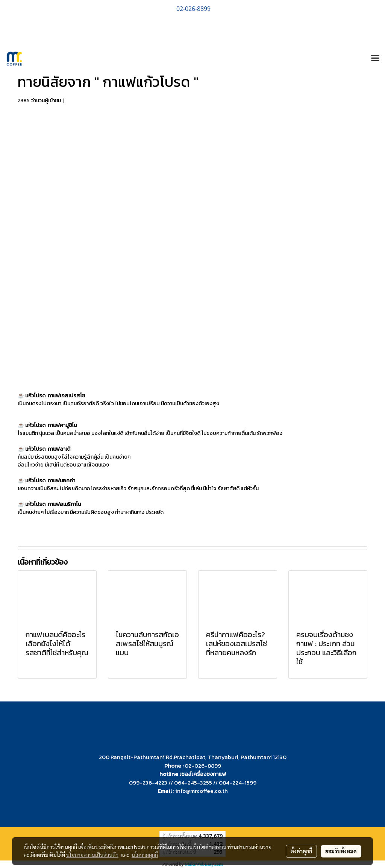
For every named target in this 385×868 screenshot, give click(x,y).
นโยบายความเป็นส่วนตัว (92, 855)
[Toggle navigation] (375, 59)
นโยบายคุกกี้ (145, 855)
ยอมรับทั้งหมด (341, 851)
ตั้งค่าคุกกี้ (301, 851)
